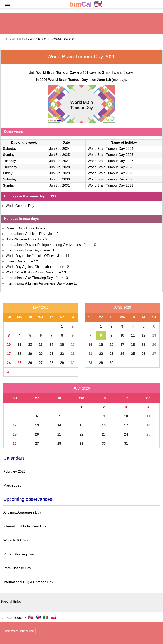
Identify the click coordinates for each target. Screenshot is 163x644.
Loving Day (14, 261)
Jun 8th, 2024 (60, 149)
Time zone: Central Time (19, 631)
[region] (81, 23)
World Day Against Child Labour (30, 267)
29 (62, 363)
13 (41, 345)
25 (20, 363)
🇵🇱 (53, 617)
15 (62, 345)
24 (9, 363)
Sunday (9, 155)
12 (30, 345)
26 (30, 363)
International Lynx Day (23, 250)
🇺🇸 (86, 4)
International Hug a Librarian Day (28, 582)
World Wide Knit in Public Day (28, 272)
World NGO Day (16, 540)
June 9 (40, 228)
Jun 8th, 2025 (60, 155)
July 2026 (81, 388)
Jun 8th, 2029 (60, 173)
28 (51, 363)
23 (73, 354)
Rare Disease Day (17, 568)
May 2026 (41, 307)
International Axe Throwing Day (29, 278)
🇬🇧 (38, 617)
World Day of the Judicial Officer (30, 256)
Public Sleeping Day (19, 554)
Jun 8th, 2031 (60, 185)
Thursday (10, 167)
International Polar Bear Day (25, 526)
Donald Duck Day (19, 228)
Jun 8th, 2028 (60, 167)
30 (73, 363)
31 (9, 372)
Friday (8, 173)
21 (51, 354)
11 (20, 345)
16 (73, 345)
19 (30, 354)
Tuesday (9, 161)
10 (9, 345)
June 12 (32, 261)
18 (20, 354)
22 (62, 354)
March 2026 (12, 485)
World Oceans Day (20, 206)
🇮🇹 (46, 617)
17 (9, 354)
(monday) (112, 80)
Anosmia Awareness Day (22, 512)
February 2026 (14, 471)
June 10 (90, 245)
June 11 (48, 250)
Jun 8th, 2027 (60, 161)
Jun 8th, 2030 (60, 179)
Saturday (10, 149)
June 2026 (122, 307)
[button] (8, 4)
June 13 (60, 272)
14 (51, 345)
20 (41, 354)
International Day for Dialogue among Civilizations (43, 245)
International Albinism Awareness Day (34, 283)
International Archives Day (25, 234)
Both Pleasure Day (20, 239)
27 (41, 363)
